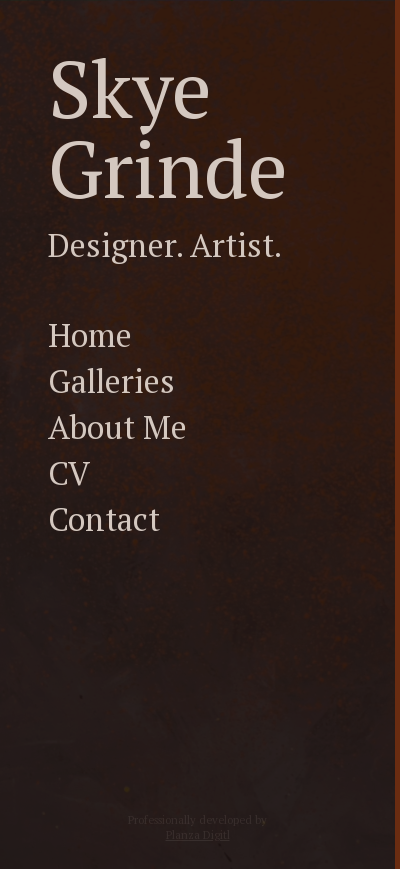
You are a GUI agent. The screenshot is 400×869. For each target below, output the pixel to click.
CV (69, 473)
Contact (104, 519)
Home (90, 335)
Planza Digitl (198, 834)
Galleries (111, 381)
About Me (117, 427)
